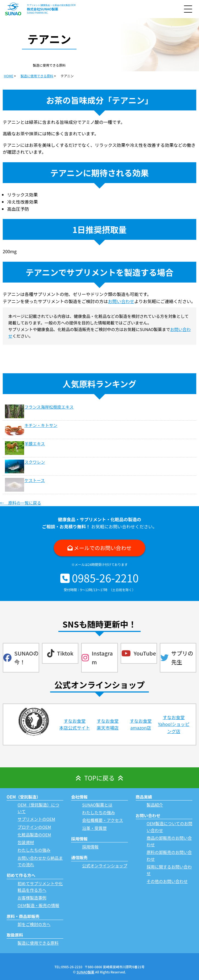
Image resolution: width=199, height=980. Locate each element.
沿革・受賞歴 (94, 828)
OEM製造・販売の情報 (38, 905)
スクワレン (35, 462)
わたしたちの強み (34, 850)
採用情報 (90, 847)
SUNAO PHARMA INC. (38, 13)
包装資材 (26, 842)
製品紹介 (155, 805)
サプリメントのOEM (36, 819)
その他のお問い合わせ (167, 881)
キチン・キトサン (41, 425)
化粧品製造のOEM (34, 835)
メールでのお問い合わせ (103, 548)
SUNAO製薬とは (97, 805)
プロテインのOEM (34, 827)
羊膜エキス (35, 444)
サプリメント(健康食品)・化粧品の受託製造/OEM (51, 5)
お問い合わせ (121, 301)
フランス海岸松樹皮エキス (49, 407)
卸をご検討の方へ (34, 924)
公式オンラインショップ (105, 866)
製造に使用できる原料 (38, 943)
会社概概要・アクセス (102, 820)
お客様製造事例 (32, 898)
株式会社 (42, 9)
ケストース (35, 480)
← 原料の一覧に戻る (21, 503)
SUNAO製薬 (85, 972)
